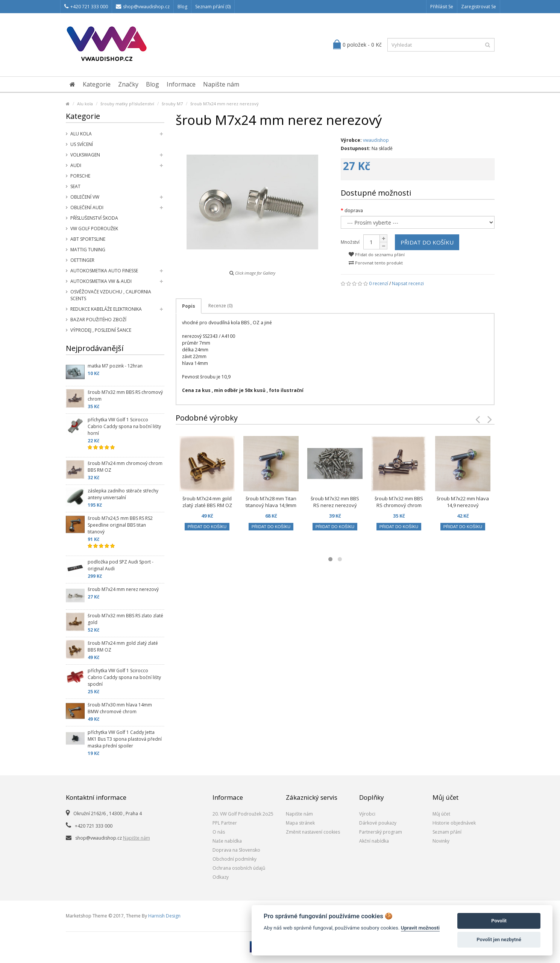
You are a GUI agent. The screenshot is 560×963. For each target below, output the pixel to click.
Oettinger (82, 260)
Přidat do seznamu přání (377, 254)
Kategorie (97, 84)
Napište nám (221, 84)
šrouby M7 (172, 104)
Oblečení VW (85, 197)
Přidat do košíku (427, 242)
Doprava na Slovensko (236, 850)
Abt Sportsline (88, 239)
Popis (189, 306)
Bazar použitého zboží (98, 320)
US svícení (82, 144)
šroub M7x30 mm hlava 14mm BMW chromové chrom (120, 708)
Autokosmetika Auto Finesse (104, 271)
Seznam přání (447, 832)
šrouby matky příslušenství (127, 104)
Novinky (441, 841)
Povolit (499, 921)
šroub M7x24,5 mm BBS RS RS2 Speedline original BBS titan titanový (120, 525)
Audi (76, 165)
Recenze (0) (220, 306)
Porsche (80, 176)
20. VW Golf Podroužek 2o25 (243, 814)
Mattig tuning (88, 250)
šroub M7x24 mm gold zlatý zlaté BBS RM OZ (123, 646)
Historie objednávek (454, 823)
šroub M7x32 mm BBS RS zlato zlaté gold (125, 619)
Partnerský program (381, 832)
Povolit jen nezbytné (499, 939)
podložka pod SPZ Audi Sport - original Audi (121, 565)
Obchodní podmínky (234, 859)
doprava (354, 210)
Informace (181, 84)
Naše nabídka (227, 841)
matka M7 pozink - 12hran (115, 366)
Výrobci (367, 814)
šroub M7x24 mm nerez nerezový (225, 104)
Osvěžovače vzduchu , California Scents (111, 295)
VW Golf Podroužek (94, 229)
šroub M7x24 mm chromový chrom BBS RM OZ (125, 467)
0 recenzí (379, 283)
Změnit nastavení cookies (313, 832)
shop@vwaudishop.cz (143, 7)
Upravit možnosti (420, 928)
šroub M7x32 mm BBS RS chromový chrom (125, 396)
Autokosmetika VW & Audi (101, 281)
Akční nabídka (374, 841)
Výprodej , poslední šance (101, 330)
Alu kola (85, 104)
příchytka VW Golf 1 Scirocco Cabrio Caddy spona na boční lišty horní (124, 426)
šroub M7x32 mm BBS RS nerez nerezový (335, 502)
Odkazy (221, 877)
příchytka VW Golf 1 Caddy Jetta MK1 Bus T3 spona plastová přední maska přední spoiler (125, 739)
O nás (219, 832)
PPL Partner (225, 823)
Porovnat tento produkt (376, 263)
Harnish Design (164, 916)
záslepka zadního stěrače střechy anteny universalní (123, 494)
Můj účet (441, 814)
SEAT (75, 186)
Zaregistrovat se (479, 7)
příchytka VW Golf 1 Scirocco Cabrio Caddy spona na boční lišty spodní (124, 677)
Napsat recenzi (408, 283)
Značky (128, 84)
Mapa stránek (300, 823)
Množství (350, 242)
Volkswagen (85, 155)
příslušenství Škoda (94, 218)
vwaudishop (376, 140)
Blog (182, 7)
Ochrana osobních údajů (239, 868)
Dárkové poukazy (378, 823)
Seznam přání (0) (213, 7)
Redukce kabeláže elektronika (106, 309)
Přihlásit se (442, 7)
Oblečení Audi (87, 207)
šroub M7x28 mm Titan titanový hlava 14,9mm (271, 502)
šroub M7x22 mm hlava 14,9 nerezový (463, 502)
